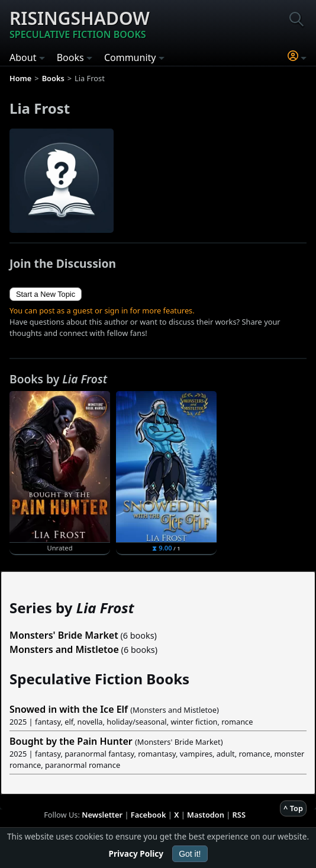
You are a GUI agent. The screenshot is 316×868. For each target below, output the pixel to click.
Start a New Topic (46, 294)
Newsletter (102, 815)
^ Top (293, 808)
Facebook (149, 815)
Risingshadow (80, 24)
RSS (239, 815)
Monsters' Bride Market (64, 635)
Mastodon (206, 815)
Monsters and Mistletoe (64, 649)
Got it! (190, 854)
